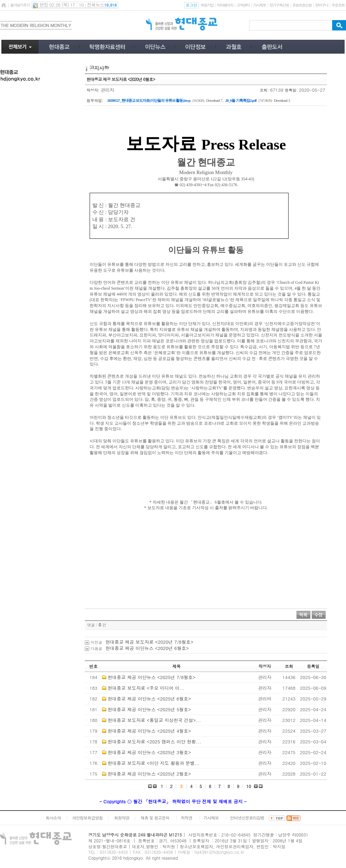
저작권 (186, 818)
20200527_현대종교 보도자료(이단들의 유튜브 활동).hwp (149, 100)
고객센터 (243, 5)
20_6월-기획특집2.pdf (241, 100)
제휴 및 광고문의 (155, 818)
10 (249, 786)
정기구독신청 (279, 5)
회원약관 (121, 818)
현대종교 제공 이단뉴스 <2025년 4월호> (149, 731)
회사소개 (53, 818)
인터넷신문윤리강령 (247, 818)
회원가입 (207, 5)
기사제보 (259, 5)
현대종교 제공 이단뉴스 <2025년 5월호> (149, 709)
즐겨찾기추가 (20, 5)
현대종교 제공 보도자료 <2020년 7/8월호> (149, 642)
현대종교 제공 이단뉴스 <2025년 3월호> (149, 752)
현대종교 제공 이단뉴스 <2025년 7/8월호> (152, 677)
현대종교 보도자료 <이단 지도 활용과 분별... (153, 763)
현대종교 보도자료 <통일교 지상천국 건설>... (154, 720)
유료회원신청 (302, 5)
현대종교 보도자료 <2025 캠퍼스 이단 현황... (154, 742)
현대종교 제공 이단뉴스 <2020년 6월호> (147, 648)
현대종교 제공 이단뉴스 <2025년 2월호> (149, 774)
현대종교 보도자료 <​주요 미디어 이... (146, 688)
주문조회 (338, 5)
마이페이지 (225, 5)
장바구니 (322, 5)
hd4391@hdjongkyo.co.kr (219, 852)
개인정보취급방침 (88, 818)
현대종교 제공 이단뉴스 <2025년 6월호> (149, 699)
